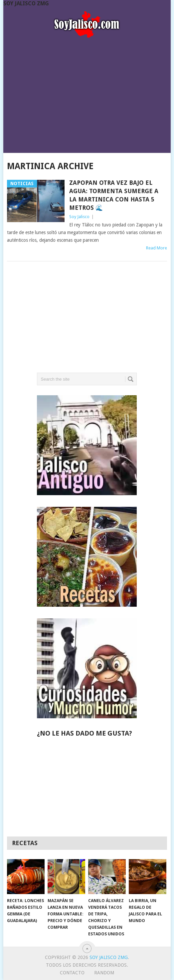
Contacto (72, 973)
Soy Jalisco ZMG (26, 3)
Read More (157, 248)
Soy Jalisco (79, 217)
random (104, 973)
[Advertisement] (87, 93)
